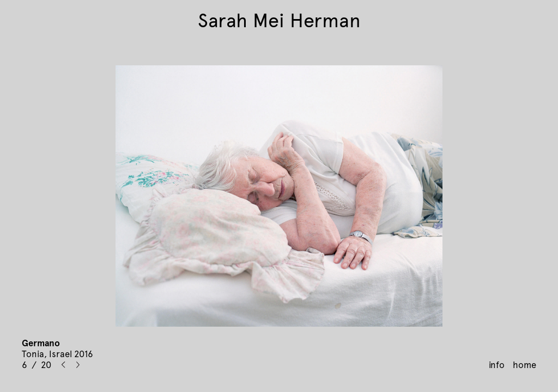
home (524, 365)
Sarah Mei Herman (279, 21)
